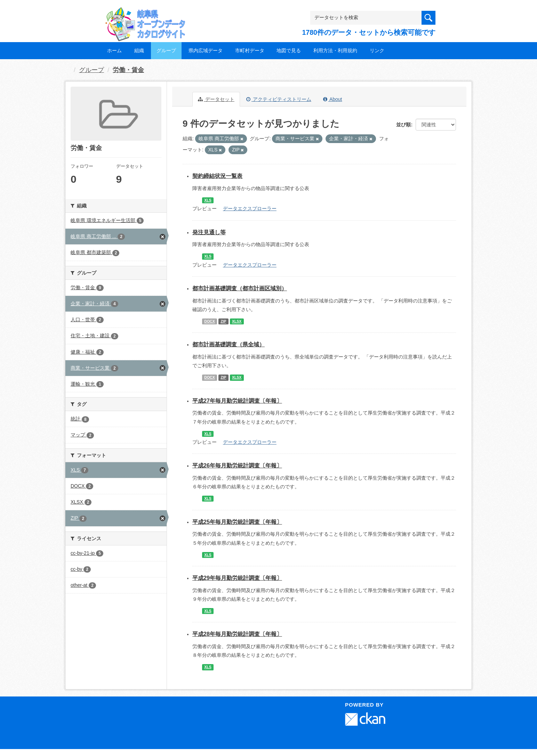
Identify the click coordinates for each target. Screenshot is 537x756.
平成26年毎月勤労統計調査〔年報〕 (237, 466)
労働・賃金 (128, 70)
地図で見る (289, 50)
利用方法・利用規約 (335, 50)
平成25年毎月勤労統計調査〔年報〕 (237, 522)
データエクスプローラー (250, 208)
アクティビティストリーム (279, 99)
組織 (139, 50)
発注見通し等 (209, 232)
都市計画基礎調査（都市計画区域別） (240, 288)
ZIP (223, 321)
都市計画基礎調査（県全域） (229, 344)
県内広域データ (206, 50)
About (333, 99)
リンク (377, 50)
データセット (216, 99)
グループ (166, 50)
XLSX (237, 321)
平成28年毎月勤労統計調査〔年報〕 (237, 634)
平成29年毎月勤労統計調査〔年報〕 (237, 578)
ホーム (114, 50)
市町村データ (250, 50)
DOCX (209, 321)
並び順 (403, 125)
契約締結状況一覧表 (217, 176)
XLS (208, 200)
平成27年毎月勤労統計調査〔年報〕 (237, 401)
